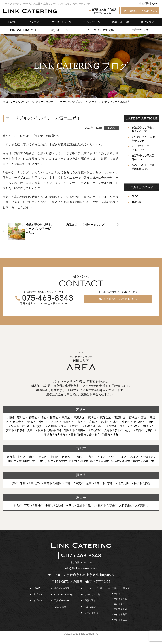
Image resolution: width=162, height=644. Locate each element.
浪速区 (12, 421)
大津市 (10, 491)
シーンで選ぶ (91, 621)
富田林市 (89, 434)
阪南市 (12, 430)
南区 (37, 460)
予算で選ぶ (90, 608)
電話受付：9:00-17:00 (102, 11)
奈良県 (81, 505)
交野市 (40, 430)
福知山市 (87, 469)
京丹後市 (40, 465)
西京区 (73, 460)
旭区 (83, 425)
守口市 (149, 434)
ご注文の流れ (140, 30)
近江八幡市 (127, 491)
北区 (127, 421)
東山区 (60, 460)
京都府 (81, 452)
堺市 (123, 438)
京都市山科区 (120, 607)
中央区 (52, 421)
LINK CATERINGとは (22, 30)
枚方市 (138, 434)
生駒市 (59, 513)
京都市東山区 (120, 622)
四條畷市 (53, 430)
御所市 (70, 513)
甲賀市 (80, 491)
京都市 (117, 601)
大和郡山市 (128, 513)
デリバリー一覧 (92, 22)
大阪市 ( (12, 417)
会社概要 (144, 3)
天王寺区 (25, 421)
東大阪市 (78, 430)
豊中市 (99, 438)
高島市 (46, 491)
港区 (45, 417)
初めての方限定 (121, 22)
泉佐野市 (103, 434)
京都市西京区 (120, 628)
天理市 (114, 513)
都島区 (34, 417)
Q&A (155, 3)
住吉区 (89, 421)
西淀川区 (125, 417)
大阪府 (81, 408)
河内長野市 (60, 434)
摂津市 (115, 430)
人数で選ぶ (90, 615)
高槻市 (52, 438)
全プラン (34, 22)
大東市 (35, 434)
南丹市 (27, 465)
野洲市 (69, 491)
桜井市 (92, 513)
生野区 (138, 421)
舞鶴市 (74, 469)
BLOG (112, 128)
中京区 (85, 460)
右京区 (144, 460)
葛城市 (36, 513)
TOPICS (136, 202)
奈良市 (14, 513)
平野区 (69, 417)
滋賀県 (81, 483)
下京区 (97, 460)
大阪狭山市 (26, 430)
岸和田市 (112, 438)
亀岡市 (114, 465)
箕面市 (13, 434)
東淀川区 (82, 417)
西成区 (139, 417)
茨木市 (127, 434)
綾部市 (147, 465)
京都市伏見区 (120, 617)
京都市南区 (119, 612)
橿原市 (103, 513)
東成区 (96, 417)
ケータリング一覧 (62, 22)
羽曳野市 (139, 430)
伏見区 (48, 460)
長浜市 (141, 491)
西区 (150, 417)
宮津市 (125, 465)
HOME (12, 22)
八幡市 (67, 465)
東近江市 (34, 491)
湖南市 (57, 491)
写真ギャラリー (61, 30)
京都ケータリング (121, 596)
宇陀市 (25, 513)
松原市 (46, 434)
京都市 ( (16, 460)
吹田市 (77, 438)
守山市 (102, 491)
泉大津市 (64, 438)
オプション (147, 22)
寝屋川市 (75, 434)
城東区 (76, 421)
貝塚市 (41, 438)
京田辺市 (54, 465)
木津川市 (15, 465)
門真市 (126, 430)
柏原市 (152, 430)
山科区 (26, 460)
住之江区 (103, 421)
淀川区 (22, 417)
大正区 (64, 421)
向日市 (91, 465)
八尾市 (116, 434)
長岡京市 (79, 465)
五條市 (81, 513)
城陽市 (103, 465)
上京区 (132, 460)
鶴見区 (39, 421)
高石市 (104, 430)
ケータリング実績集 (101, 30)
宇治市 (136, 465)
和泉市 (24, 434)
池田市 (88, 438)
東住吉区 (110, 417)
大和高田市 (145, 513)
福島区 (56, 417)
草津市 (113, 491)
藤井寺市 (92, 430)
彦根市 (152, 491)
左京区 (110, 460)
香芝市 (48, 513)
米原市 (21, 491)
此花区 (116, 421)
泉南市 (65, 430)
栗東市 (91, 491)
